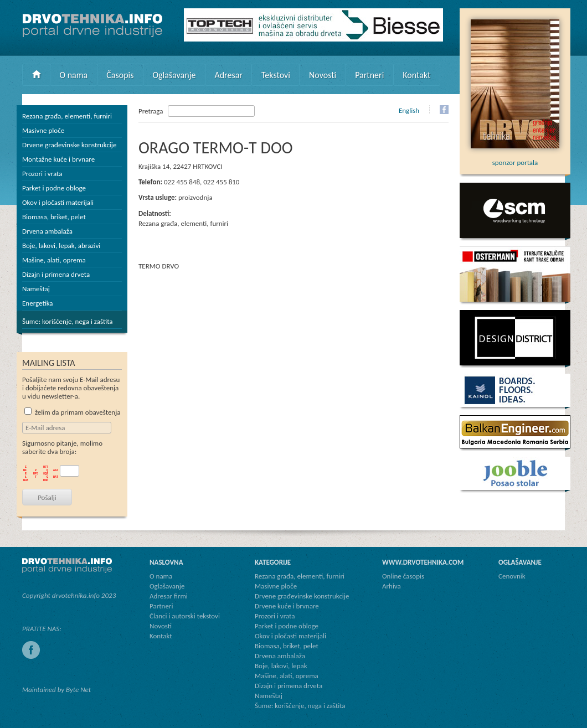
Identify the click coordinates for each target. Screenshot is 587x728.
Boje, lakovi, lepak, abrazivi (61, 246)
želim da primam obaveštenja (73, 412)
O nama (74, 75)
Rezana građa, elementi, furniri (67, 116)
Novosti (323, 75)
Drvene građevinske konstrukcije (69, 145)
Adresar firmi (169, 596)
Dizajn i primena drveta (56, 274)
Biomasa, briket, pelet (54, 217)
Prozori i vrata (42, 174)
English (409, 110)
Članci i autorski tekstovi (185, 616)
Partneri (369, 75)
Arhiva (392, 586)
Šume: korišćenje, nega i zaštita (68, 321)
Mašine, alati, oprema (54, 260)
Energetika (38, 303)
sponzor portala (515, 158)
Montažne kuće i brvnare (58, 159)
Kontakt (416, 75)
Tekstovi (276, 75)
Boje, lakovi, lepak (281, 666)
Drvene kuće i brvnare (287, 606)
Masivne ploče (43, 130)
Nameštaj (36, 289)
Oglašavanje (174, 75)
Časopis (120, 75)
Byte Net (78, 690)
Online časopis (403, 576)
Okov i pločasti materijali (58, 202)
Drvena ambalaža (47, 231)
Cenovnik (512, 576)
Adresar (228, 75)
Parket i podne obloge (54, 188)
